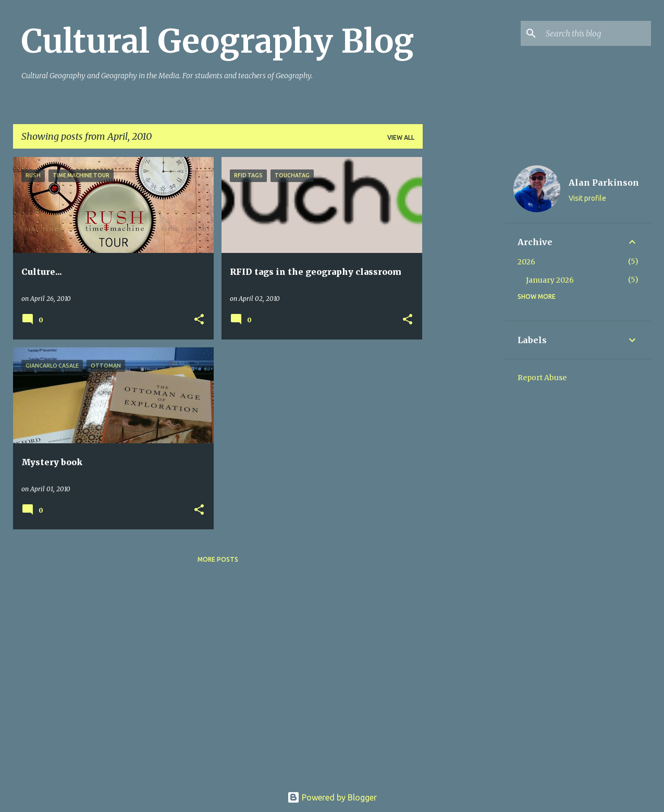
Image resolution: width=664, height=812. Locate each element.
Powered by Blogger (332, 797)
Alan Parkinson (604, 183)
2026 (526, 262)
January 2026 (550, 280)
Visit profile (587, 198)
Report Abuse (542, 378)
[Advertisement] (464, 313)
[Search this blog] (596, 33)
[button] (199, 320)
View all (401, 137)
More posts (218, 559)
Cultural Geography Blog (218, 41)
